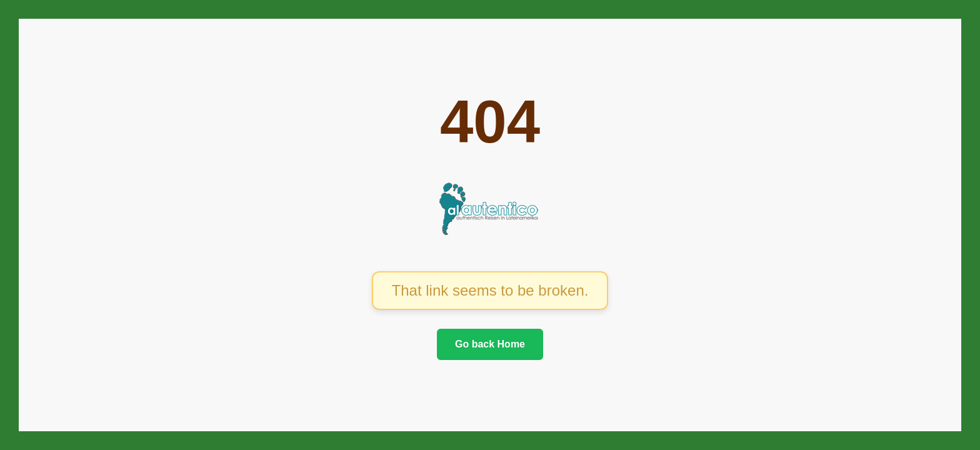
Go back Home (490, 344)
